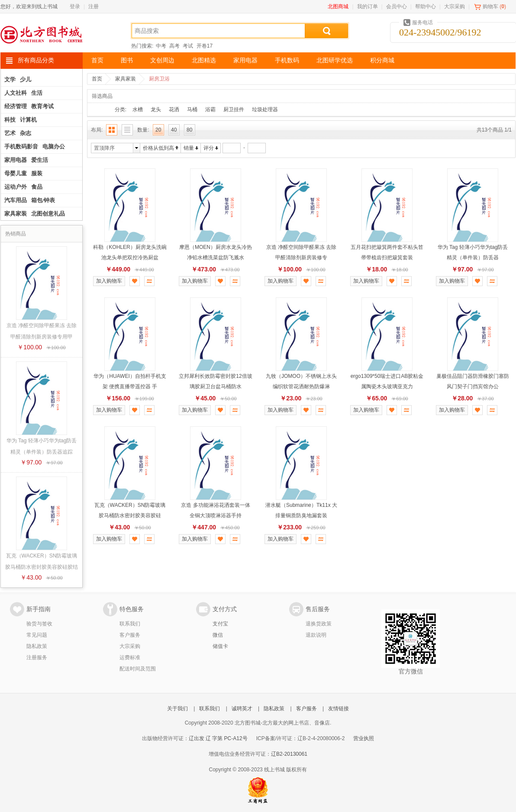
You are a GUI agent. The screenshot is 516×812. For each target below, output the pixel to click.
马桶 (192, 110)
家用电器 (245, 60)
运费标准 (130, 657)
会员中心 (397, 6)
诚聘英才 (242, 709)
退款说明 (316, 635)
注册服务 (37, 657)
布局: (97, 130)
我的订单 (368, 6)
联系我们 (130, 624)
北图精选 (204, 60)
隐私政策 (37, 646)
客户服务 (130, 635)
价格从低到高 (158, 148)
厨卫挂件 (234, 110)
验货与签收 (39, 624)
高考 (174, 46)
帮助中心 (426, 6)
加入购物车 (109, 281)
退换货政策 (319, 624)
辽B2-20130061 (289, 754)
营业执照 (364, 738)
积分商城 (382, 60)
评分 (209, 148)
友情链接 (339, 709)
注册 (94, 6)
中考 (161, 46)
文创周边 (162, 60)
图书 (127, 60)
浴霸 (210, 110)
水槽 (138, 110)
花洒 (174, 110)
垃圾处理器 (265, 110)
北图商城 (338, 6)
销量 (189, 148)
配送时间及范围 (138, 669)
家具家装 (126, 79)
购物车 (490, 6)
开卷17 (205, 46)
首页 (97, 60)
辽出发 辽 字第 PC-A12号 (218, 738)
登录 (75, 6)
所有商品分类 (36, 60)
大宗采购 (455, 6)
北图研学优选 (335, 60)
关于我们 (177, 709)
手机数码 (287, 60)
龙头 (156, 110)
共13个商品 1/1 (494, 130)
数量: (143, 130)
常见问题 (37, 635)
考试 (188, 46)
